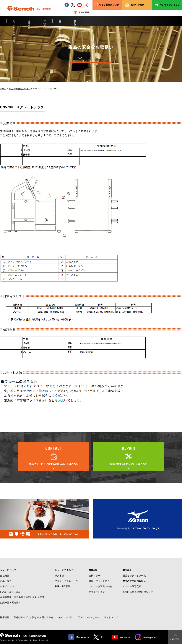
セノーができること (14, 23)
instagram (86, 5)
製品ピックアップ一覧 (134, 576)
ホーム (3, 89)
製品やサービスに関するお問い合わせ (34, 617)
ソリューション (97, 592)
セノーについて (8, 570)
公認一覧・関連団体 (10, 603)
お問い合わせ (137, 5)
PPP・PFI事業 (62, 586)
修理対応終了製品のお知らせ (138, 592)
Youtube (121, 637)
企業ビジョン (7, 586)
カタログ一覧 (65, 617)
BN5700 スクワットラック (47, 89)
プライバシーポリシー (88, 617)
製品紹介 (45, 23)
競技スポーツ (96, 576)
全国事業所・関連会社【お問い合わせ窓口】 (23, 597)
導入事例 (59, 576)
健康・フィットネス (99, 581)
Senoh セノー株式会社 (29, 14)
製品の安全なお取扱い (60, 23)
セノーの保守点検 (132, 586)
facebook (67, 5)
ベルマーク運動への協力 (102, 586)
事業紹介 (29, 23)
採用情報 (75, 23)
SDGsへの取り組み (10, 592)
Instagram (146, 637)
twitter (73, 5)
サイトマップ (111, 617)
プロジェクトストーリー (68, 581)
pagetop (175, 637)
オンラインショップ (170, 5)
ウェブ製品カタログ (109, 5)
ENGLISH (81, 12)
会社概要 (5, 576)
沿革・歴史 (6, 581)
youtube (79, 5)
